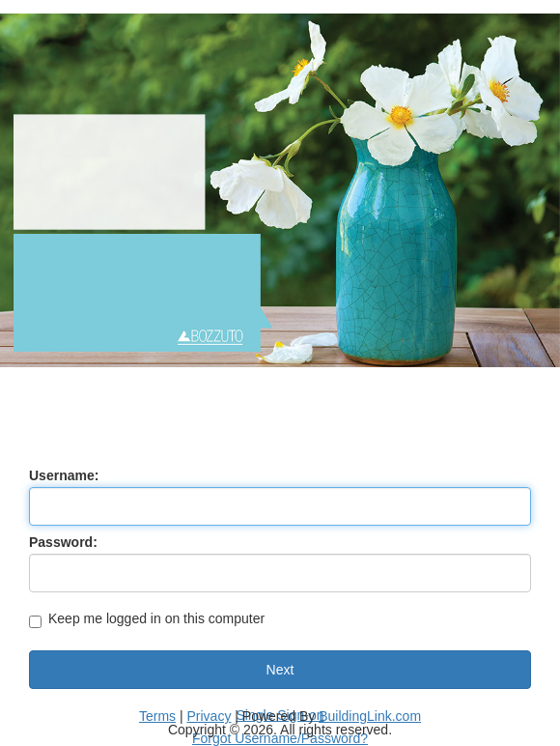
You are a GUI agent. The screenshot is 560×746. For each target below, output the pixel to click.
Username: (64, 475)
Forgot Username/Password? (280, 738)
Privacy (210, 716)
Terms (157, 716)
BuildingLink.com (370, 716)
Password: (63, 542)
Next (280, 670)
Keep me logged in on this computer (147, 620)
